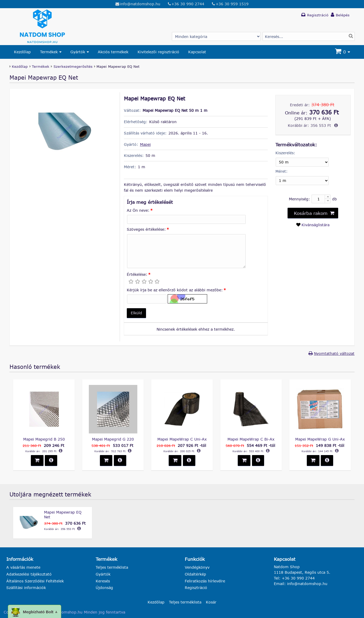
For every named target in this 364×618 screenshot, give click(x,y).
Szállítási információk (26, 588)
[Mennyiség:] (321, 199)
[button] (137, 313)
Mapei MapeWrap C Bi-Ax (251, 439)
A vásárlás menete (23, 567)
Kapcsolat (197, 52)
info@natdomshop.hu (140, 4)
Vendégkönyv (197, 567)
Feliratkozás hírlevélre (205, 581)
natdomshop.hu (68, 612)
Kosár (211, 602)
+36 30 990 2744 (188, 4)
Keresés (103, 581)
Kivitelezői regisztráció (158, 52)
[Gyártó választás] (216, 36)
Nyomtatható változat (334, 353)
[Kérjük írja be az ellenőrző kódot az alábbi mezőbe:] (147, 299)
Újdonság (104, 588)
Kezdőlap (22, 52)
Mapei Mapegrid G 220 (113, 439)
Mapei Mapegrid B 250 (44, 439)
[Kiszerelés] (302, 162)
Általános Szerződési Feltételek (35, 581)
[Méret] (302, 181)
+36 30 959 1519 (232, 4)
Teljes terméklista (112, 567)
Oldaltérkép (195, 574)
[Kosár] (343, 52)
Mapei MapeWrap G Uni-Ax (320, 439)
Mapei (145, 144)
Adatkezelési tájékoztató (29, 574)
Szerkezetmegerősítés (73, 66)
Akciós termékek (113, 52)
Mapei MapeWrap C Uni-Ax (182, 439)
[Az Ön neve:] (186, 219)
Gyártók (78, 52)
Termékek (49, 52)
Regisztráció (196, 588)
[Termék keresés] (309, 36)
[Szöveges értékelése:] (186, 251)
